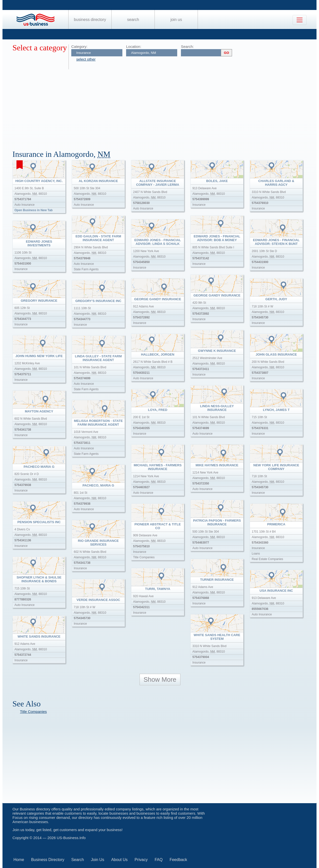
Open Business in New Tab (34, 210)
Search (133, 20)
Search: (187, 47)
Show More (160, 679)
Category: (79, 47)
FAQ (159, 860)
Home (19, 860)
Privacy (141, 860)
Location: (134, 47)
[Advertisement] (162, 107)
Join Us (176, 20)
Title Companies (33, 712)
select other (86, 59)
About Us (119, 860)
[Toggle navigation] (300, 20)
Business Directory (90, 20)
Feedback (178, 860)
